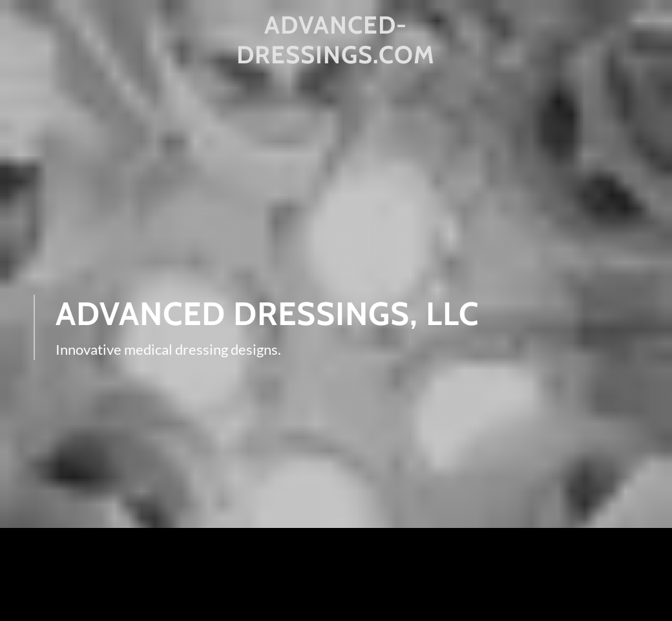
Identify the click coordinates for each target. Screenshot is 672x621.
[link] (336, 59)
